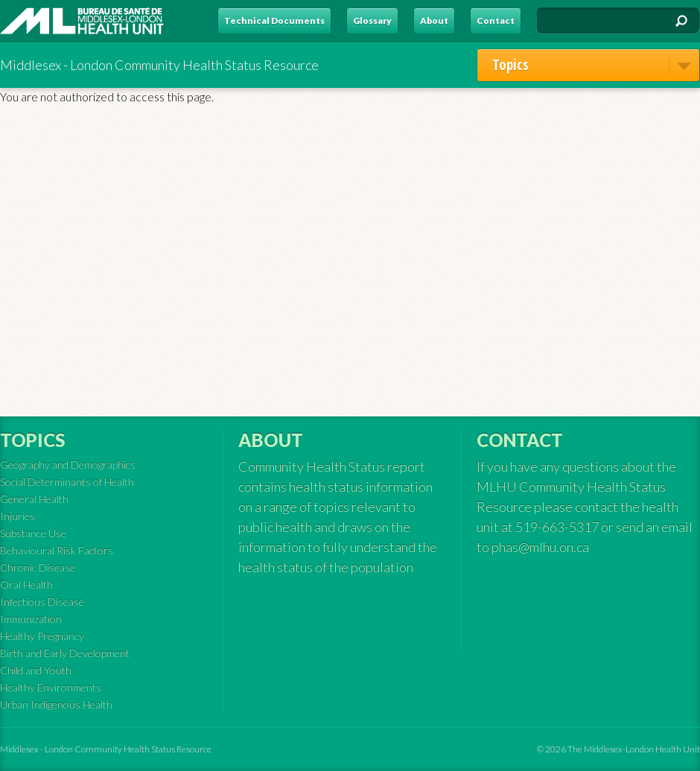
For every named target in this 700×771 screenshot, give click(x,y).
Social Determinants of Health (67, 482)
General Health (34, 499)
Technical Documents (274, 20)
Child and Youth (36, 670)
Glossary (372, 20)
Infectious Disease (42, 602)
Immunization (31, 619)
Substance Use (33, 533)
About (434, 20)
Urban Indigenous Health (56, 704)
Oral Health (26, 584)
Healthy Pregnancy (42, 636)
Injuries (17, 516)
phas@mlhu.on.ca (540, 547)
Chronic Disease (38, 567)
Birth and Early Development (65, 653)
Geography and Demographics (68, 464)
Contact (496, 20)
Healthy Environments (51, 687)
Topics (596, 64)
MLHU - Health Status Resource (82, 21)
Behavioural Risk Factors (57, 550)
